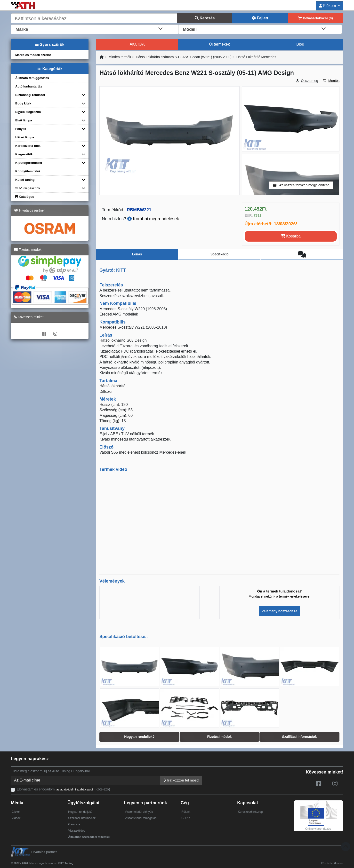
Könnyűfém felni (28, 171)
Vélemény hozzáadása (280, 611)
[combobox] (95, 29)
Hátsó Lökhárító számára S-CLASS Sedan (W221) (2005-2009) (184, 57)
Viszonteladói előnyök (139, 812)
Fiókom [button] (328, 6)
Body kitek (23, 103)
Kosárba (291, 236)
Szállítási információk (82, 818)
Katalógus (25, 197)
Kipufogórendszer (29, 163)
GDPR (186, 818)
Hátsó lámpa (25, 137)
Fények (21, 129)
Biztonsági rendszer (30, 95)
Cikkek (16, 812)
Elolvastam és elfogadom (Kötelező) (63, 789)
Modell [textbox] (190, 29)
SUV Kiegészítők (28, 188)
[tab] (302, 254)
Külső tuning (25, 180)
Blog (300, 44)
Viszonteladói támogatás (141, 818)
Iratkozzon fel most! (181, 780)
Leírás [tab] (137, 254)
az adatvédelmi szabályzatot (75, 789)
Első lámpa (24, 120)
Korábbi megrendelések (153, 219)
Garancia (74, 824)
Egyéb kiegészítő (28, 112)
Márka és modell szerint (33, 55)
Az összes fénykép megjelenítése (301, 185)
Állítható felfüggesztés (32, 78)
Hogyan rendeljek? (80, 812)
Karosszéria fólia (28, 146)
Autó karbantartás (29, 86)
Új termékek (219, 44)
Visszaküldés (77, 831)
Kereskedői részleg (250, 812)
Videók (16, 818)
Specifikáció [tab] (220, 254)
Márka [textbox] (22, 29)
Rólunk (186, 812)
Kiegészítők (24, 154)
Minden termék (120, 57)
